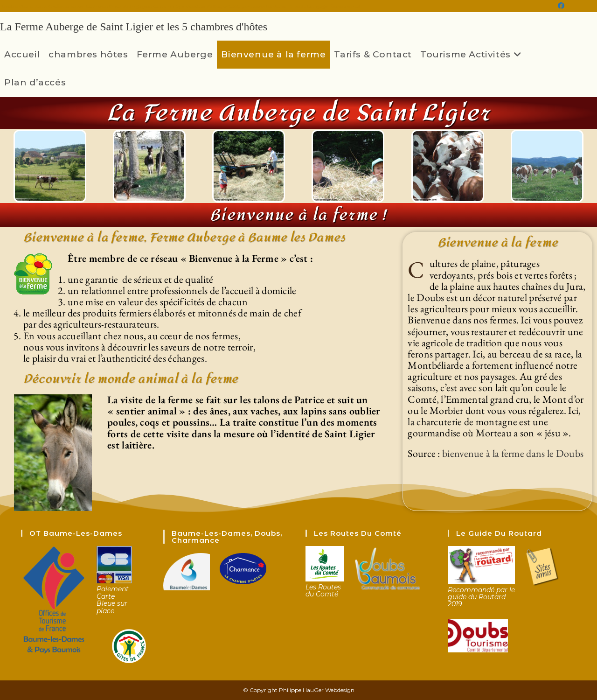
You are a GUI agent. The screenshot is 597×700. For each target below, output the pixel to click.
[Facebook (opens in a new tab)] (561, 6)
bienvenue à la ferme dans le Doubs (513, 453)
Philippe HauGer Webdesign (317, 690)
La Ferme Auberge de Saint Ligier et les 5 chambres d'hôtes (134, 27)
